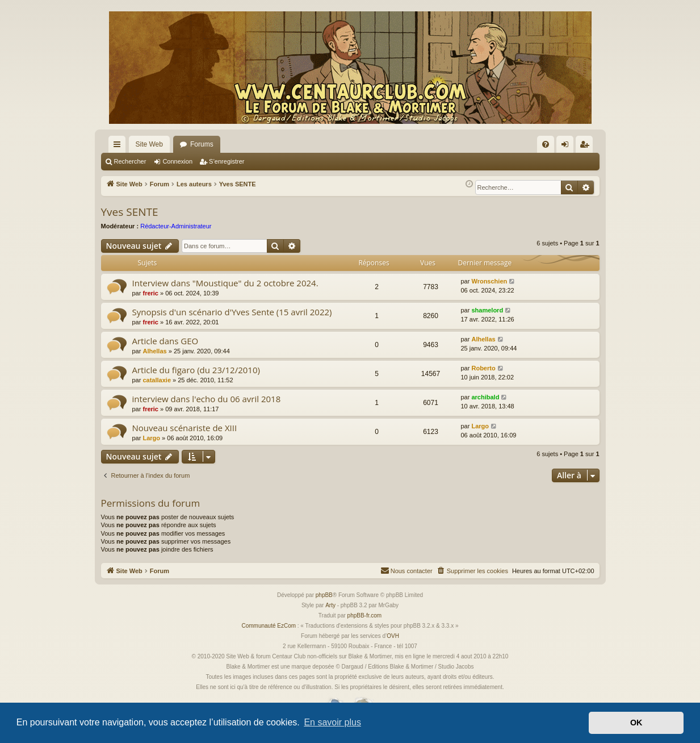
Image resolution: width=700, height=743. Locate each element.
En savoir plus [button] (332, 722)
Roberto (483, 368)
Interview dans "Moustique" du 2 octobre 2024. (225, 283)
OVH (393, 636)
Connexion (177, 161)
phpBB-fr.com (365, 615)
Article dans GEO (165, 341)
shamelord (487, 310)
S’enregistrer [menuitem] (586, 147)
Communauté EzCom (269, 626)
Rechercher (130, 161)
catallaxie (157, 380)
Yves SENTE (130, 212)
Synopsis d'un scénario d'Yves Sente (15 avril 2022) (232, 312)
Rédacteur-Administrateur (176, 226)
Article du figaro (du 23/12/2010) (196, 370)
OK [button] (636, 723)
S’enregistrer (227, 161)
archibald (485, 397)
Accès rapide (119, 147)
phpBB (324, 595)
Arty (330, 605)
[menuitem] (546, 144)
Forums (202, 144)
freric (150, 293)
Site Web (149, 144)
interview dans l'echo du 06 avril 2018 (207, 399)
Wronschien (489, 281)
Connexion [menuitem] (567, 147)
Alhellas (154, 351)
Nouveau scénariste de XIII (185, 428)
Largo (151, 438)
